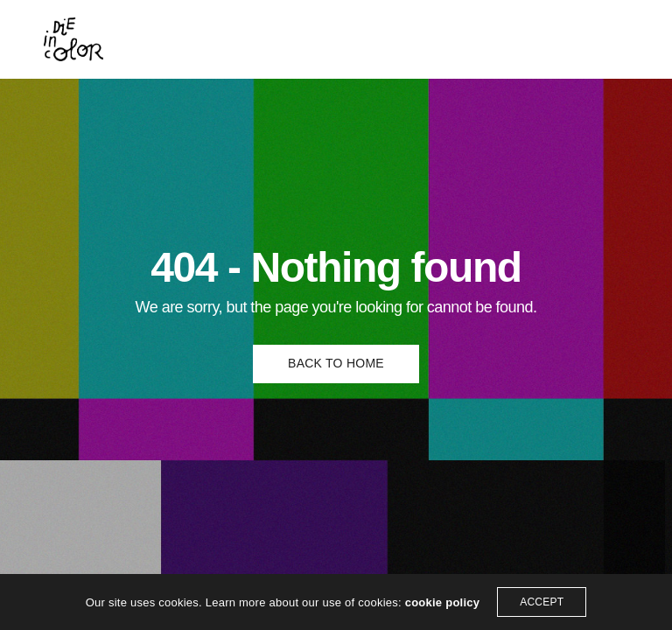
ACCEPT (542, 602)
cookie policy (443, 602)
